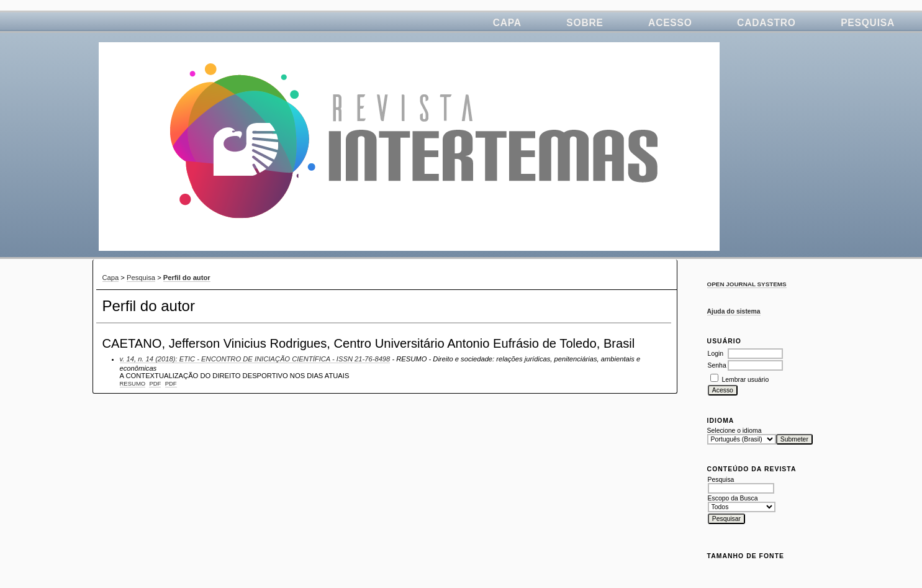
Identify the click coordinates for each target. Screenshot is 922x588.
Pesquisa (868, 23)
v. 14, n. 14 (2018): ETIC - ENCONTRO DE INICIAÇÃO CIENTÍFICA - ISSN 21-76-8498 (255, 359)
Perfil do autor (187, 278)
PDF (155, 383)
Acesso (670, 23)
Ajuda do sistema (734, 311)
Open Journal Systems (747, 284)
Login (716, 354)
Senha (717, 365)
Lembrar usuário (746, 380)
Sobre (585, 23)
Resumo (133, 383)
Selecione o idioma (734, 431)
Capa (507, 23)
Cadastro (766, 23)
